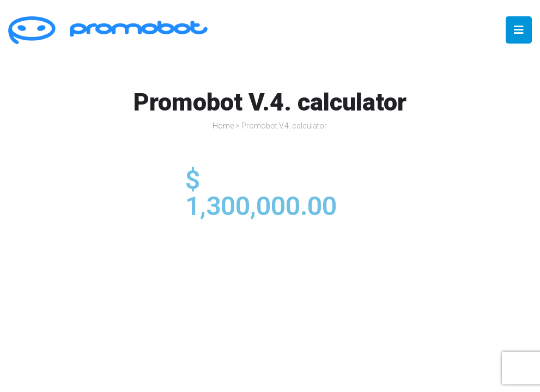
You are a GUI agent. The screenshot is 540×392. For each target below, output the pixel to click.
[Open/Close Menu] (519, 30)
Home (223, 126)
